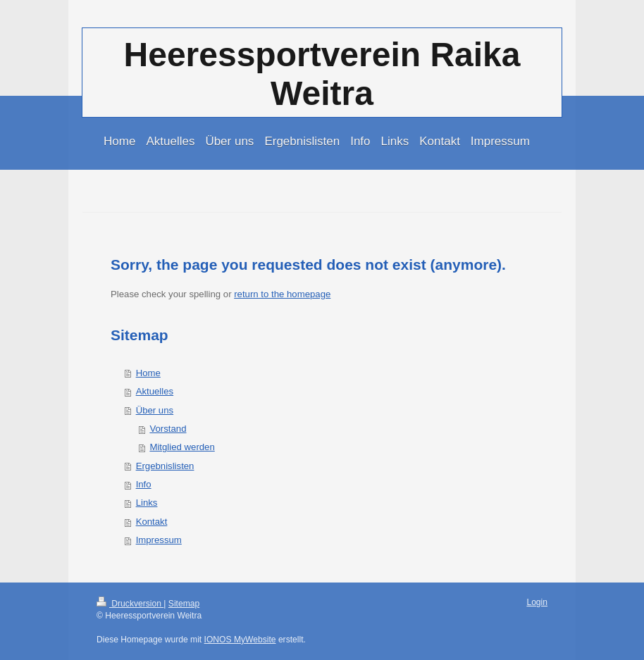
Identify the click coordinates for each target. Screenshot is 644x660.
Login (537, 602)
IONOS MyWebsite (240, 640)
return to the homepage (282, 294)
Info (144, 484)
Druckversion (130, 604)
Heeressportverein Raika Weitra (322, 74)
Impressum (159, 540)
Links (147, 503)
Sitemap (184, 604)
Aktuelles (155, 391)
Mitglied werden (182, 447)
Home (148, 373)
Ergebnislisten (165, 466)
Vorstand (168, 429)
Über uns (155, 410)
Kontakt (152, 522)
